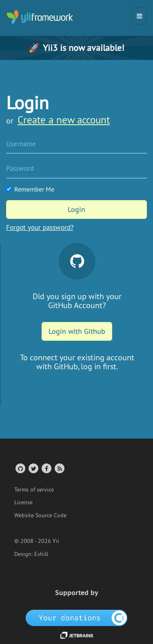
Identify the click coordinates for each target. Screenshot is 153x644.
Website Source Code (40, 515)
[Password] (76, 169)
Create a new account (64, 120)
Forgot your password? (40, 227)
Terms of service (34, 490)
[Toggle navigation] (140, 16)
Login (76, 209)
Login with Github (77, 331)
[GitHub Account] (20, 468)
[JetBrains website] (77, 635)
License (23, 502)
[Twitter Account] (33, 468)
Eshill (41, 554)
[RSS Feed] (59, 468)
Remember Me (30, 189)
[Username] (76, 145)
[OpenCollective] (76, 618)
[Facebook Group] (46, 468)
